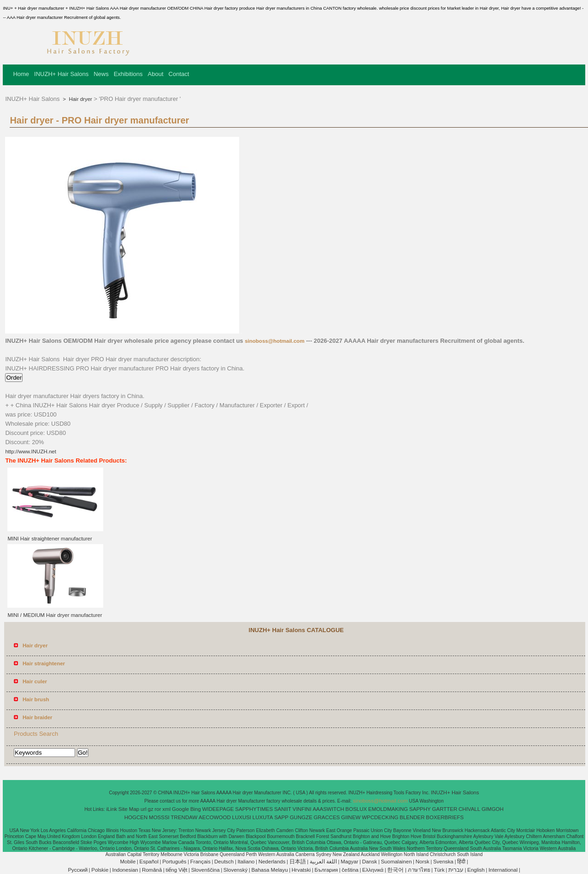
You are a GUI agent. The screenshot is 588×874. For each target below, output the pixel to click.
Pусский (78, 870)
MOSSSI (159, 817)
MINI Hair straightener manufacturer (50, 539)
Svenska (443, 862)
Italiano (246, 862)
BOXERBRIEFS (445, 817)
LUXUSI (242, 817)
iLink (112, 809)
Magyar (349, 862)
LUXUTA (263, 817)
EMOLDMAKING (388, 809)
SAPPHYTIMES (254, 809)
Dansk (370, 862)
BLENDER (412, 817)
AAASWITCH (328, 809)
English (476, 870)
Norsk (423, 862)
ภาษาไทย (419, 870)
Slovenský (235, 870)
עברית (456, 870)
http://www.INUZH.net (31, 452)
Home (21, 74)
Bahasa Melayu (269, 870)
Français (200, 862)
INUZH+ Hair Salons (61, 74)
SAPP (281, 817)
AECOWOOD (215, 817)
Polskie (100, 870)
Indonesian (125, 870)
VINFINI (302, 809)
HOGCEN (136, 817)
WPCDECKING (380, 817)
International (503, 870)
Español (149, 862)
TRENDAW (184, 817)
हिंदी (461, 862)
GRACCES (327, 817)
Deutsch (224, 862)
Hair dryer (80, 99)
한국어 (395, 870)
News (101, 74)
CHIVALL (469, 809)
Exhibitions (128, 74)
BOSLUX (356, 809)
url (144, 809)
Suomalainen (396, 862)
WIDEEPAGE (218, 809)
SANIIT (283, 809)
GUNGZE (301, 817)
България (326, 870)
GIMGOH (493, 809)
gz (151, 809)
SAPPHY (420, 809)
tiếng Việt (177, 870)
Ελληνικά (373, 870)
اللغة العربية (323, 862)
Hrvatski (301, 870)
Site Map (129, 809)
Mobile (128, 862)
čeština (350, 870)
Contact (179, 74)
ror (158, 809)
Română (152, 870)
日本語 (298, 862)
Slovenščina (206, 870)
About (156, 74)
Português (174, 862)
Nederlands (272, 862)
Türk (439, 870)
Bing (196, 809)
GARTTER (445, 809)
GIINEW (351, 817)
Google (180, 809)
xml (166, 809)
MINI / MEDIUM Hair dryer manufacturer (55, 615)
